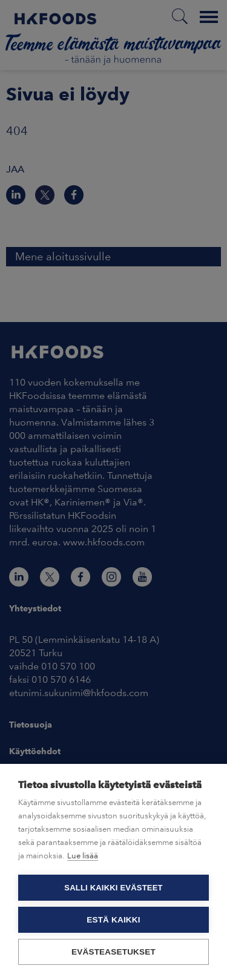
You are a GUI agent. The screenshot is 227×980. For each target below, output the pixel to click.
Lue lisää (83, 856)
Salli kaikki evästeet (113, 888)
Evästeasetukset (113, 952)
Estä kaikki (113, 920)
